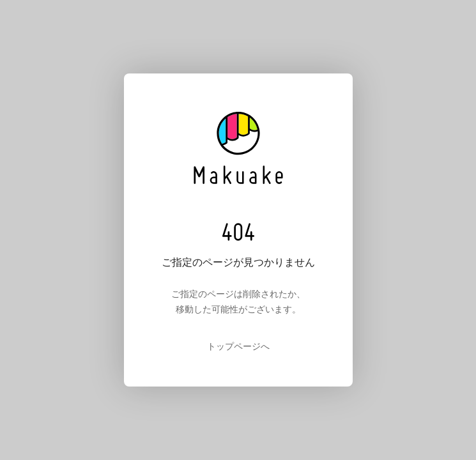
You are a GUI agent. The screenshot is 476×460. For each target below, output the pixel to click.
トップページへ (238, 346)
